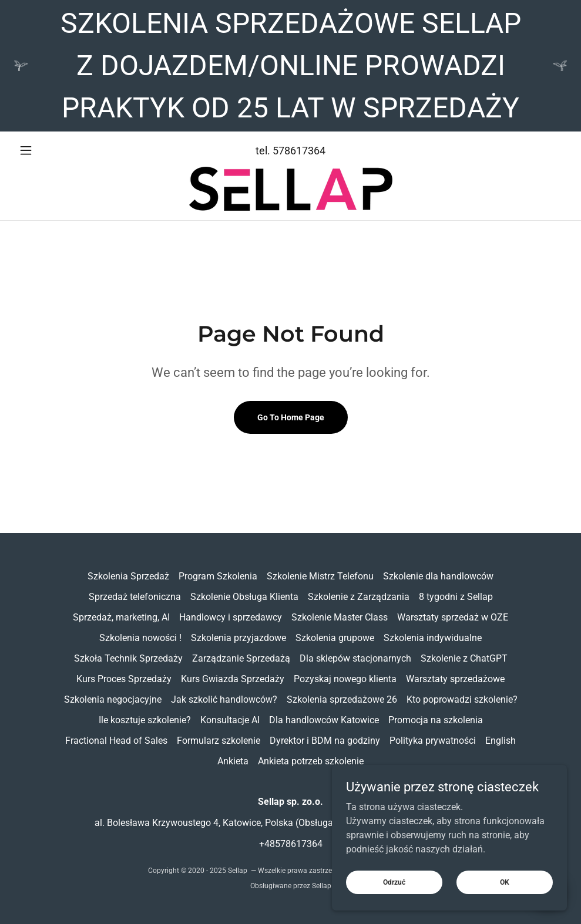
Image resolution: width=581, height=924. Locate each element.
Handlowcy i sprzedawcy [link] (231, 617)
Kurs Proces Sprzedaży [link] (124, 679)
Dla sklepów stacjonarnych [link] (355, 658)
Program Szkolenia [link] (218, 576)
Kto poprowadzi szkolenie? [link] (462, 699)
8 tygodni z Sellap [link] (456, 597)
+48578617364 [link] (291, 844)
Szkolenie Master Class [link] (340, 617)
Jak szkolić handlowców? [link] (224, 699)
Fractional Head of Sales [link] (116, 741)
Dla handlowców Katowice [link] (324, 720)
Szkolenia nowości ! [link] (140, 638)
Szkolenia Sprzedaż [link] (128, 576)
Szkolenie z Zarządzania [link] (359, 597)
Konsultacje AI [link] (230, 720)
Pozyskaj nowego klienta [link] (345, 679)
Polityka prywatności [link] (433, 741)
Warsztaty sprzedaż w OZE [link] (453, 617)
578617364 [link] (299, 151)
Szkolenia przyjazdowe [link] (239, 638)
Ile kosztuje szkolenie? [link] (145, 720)
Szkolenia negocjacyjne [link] (113, 699)
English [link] (501, 741)
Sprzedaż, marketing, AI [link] (121, 617)
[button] (56, 150)
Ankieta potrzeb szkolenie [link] (311, 761)
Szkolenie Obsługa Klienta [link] (244, 597)
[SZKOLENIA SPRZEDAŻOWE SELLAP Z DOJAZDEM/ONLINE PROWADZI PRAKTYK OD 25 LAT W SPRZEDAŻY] (290, 66)
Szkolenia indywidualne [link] (433, 638)
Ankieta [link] (233, 761)
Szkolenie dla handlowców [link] (438, 576)
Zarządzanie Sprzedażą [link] (241, 658)
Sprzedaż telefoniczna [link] (135, 597)
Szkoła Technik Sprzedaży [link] (128, 658)
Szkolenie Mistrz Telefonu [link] (320, 576)
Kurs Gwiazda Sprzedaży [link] (233, 679)
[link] (290, 189)
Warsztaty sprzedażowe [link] (455, 679)
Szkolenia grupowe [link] (335, 638)
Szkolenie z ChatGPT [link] (464, 658)
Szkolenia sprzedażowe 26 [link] (342, 699)
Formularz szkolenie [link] (219, 741)
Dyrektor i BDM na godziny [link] (325, 741)
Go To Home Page (291, 417)
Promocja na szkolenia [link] (436, 720)
